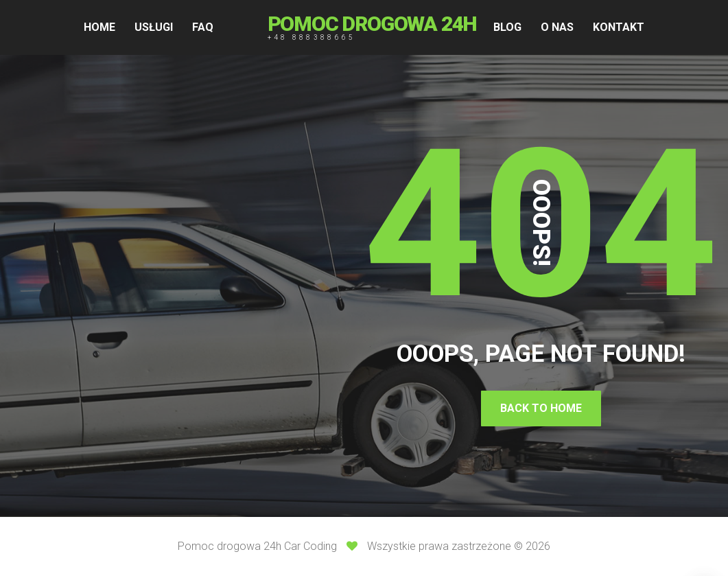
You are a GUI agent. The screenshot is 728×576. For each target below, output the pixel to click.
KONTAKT (619, 27)
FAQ (203, 27)
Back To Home (541, 408)
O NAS (557, 27)
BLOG (507, 27)
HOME (99, 27)
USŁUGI (154, 27)
